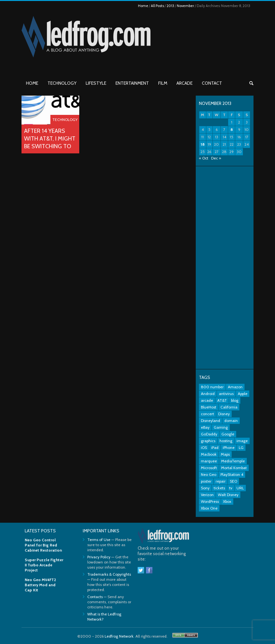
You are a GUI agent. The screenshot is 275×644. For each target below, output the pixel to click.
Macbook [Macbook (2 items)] (209, 454)
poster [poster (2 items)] (206, 481)
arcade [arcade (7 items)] (207, 400)
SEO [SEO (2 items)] (233, 481)
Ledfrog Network (119, 636)
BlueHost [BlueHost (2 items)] (209, 407)
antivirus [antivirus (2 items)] (226, 394)
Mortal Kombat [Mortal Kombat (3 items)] (234, 468)
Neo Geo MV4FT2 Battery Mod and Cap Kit (40, 585)
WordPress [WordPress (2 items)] (210, 501)
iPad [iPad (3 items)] (215, 447)
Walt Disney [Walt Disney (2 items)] (228, 495)
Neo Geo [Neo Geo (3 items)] (209, 474)
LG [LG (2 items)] (241, 447)
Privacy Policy (99, 557)
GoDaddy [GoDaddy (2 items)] (209, 434)
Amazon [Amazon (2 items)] (235, 387)
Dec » (216, 158)
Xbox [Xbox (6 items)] (227, 501)
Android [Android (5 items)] (208, 394)
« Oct (204, 158)
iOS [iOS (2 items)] (204, 447)
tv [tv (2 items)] (231, 488)
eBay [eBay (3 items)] (205, 427)
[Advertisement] (225, 268)
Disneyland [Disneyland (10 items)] (211, 421)
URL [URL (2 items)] (240, 488)
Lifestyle (96, 83)
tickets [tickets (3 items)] (219, 488)
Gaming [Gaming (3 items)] (221, 427)
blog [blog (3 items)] (235, 400)
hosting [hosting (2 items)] (226, 441)
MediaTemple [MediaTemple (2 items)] (233, 461)
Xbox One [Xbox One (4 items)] (209, 508)
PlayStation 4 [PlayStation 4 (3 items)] (232, 474)
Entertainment (132, 83)
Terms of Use (99, 540)
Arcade (185, 83)
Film (163, 83)
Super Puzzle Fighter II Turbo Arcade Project (44, 565)
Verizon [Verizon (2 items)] (207, 495)
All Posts (157, 6)
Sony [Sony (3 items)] (205, 488)
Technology (62, 83)
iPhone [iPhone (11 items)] (229, 447)
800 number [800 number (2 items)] (212, 387)
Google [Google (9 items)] (228, 434)
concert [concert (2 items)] (207, 414)
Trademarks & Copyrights (109, 574)
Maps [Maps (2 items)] (225, 454)
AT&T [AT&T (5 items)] (222, 400)
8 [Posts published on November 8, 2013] (232, 129)
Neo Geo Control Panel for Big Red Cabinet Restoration (43, 545)
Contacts (95, 597)
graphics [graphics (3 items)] (208, 441)
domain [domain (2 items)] (231, 421)
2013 (170, 6)
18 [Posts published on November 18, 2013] (203, 144)
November (185, 6)
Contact (212, 83)
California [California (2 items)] (229, 407)
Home (143, 6)
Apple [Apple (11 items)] (243, 394)
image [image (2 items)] (242, 441)
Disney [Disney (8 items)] (224, 414)
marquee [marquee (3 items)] (209, 461)
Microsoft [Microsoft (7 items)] (209, 468)
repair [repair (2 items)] (221, 481)
